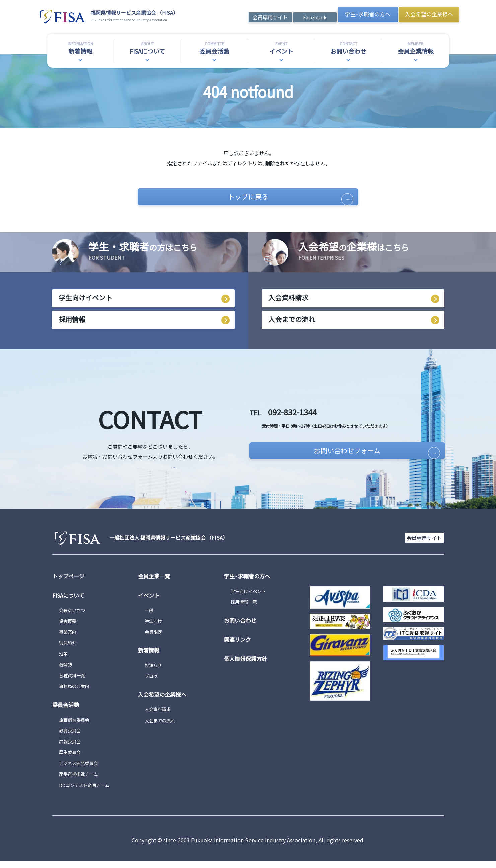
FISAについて (70, 602)
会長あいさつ (74, 617)
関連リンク (239, 646)
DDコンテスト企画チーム (88, 792)
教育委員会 (72, 737)
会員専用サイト (270, 17)
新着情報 (150, 657)
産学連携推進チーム (82, 781)
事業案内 (69, 639)
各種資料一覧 (74, 682)
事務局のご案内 (77, 693)
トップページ (70, 583)
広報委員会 (72, 748)
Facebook (315, 17)
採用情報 (72, 325)
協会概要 (69, 628)
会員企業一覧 (156, 583)
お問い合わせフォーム (343, 458)
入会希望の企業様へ (429, 14)
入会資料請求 (288, 302)
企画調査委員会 (77, 726)
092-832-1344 (312, 416)
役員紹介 (69, 650)
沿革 (64, 660)
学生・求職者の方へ (368, 14)
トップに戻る (269, 198)
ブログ (152, 683)
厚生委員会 (72, 759)
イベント (150, 602)
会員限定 (155, 639)
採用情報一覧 (246, 609)
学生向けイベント (85, 302)
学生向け (155, 628)
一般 (150, 617)
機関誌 (66, 671)
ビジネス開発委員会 (82, 770)
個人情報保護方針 (248, 665)
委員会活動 (67, 711)
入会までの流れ (292, 325)
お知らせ (155, 672)
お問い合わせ (242, 627)
